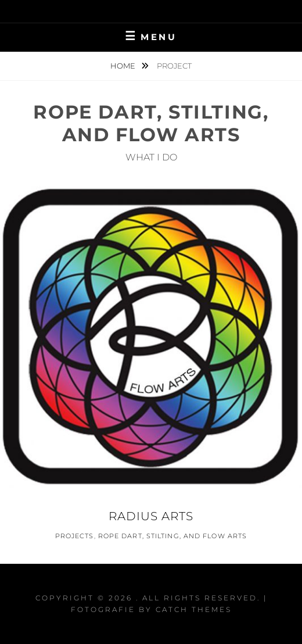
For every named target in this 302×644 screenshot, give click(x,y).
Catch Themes (194, 609)
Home (124, 66)
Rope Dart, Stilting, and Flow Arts (172, 536)
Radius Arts (151, 516)
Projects (75, 536)
